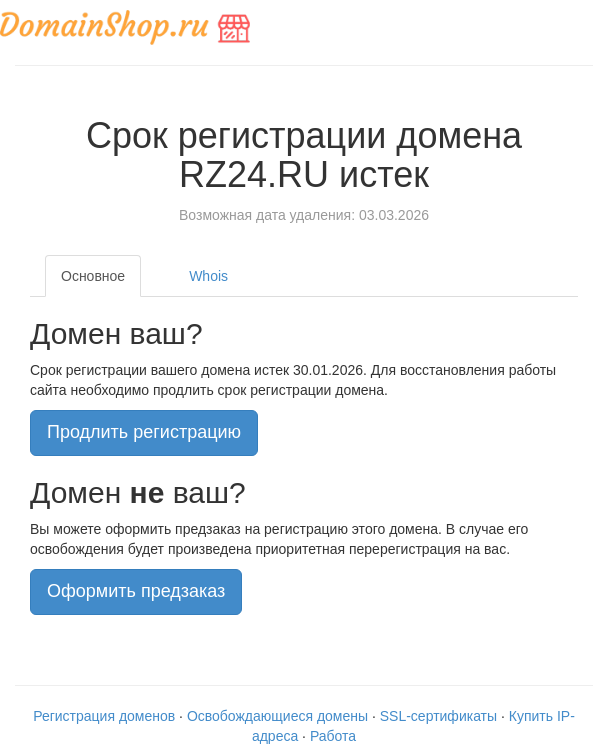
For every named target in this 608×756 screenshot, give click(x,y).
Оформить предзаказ (136, 591)
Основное (93, 276)
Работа (333, 736)
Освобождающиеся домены (277, 716)
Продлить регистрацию (144, 432)
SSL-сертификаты (438, 716)
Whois (208, 276)
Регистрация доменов (104, 716)
